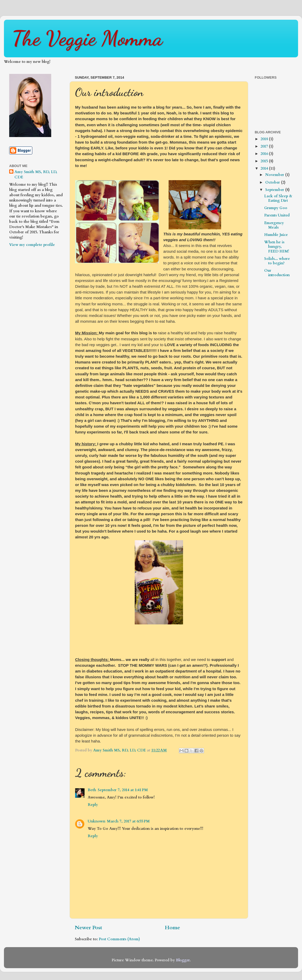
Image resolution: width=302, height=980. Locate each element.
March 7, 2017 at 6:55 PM (128, 821)
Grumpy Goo (276, 208)
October (273, 182)
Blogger (183, 960)
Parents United (277, 215)
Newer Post (88, 928)
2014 (265, 168)
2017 (265, 146)
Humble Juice (276, 235)
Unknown (97, 821)
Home (173, 928)
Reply (93, 805)
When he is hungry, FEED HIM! (277, 247)
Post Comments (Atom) (119, 939)
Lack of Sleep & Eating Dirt (278, 198)
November (275, 175)
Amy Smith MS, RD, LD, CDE (36, 175)
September (275, 190)
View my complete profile (32, 245)
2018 (265, 139)
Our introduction (277, 273)
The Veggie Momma (87, 38)
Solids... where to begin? (277, 261)
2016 (265, 154)
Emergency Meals (274, 225)
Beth (92, 790)
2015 (265, 161)
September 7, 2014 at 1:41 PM (123, 790)
